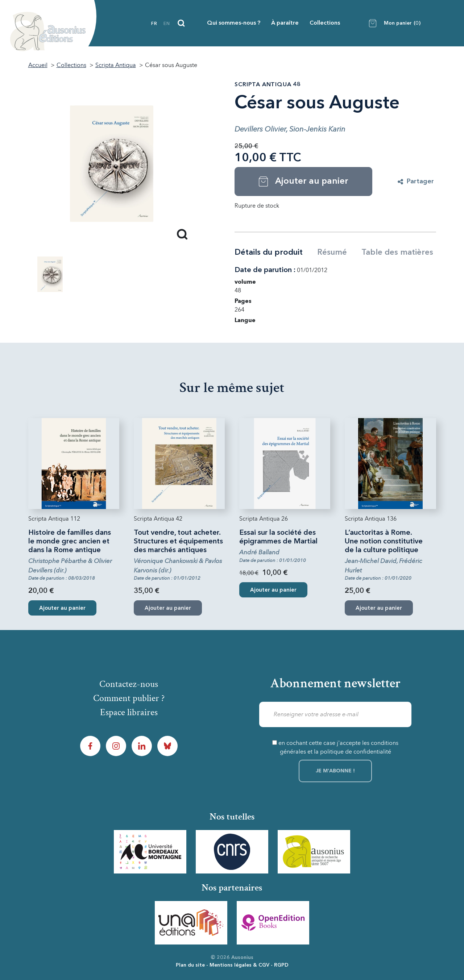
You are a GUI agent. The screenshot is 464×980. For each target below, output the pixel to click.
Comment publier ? (129, 698)
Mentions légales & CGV (239, 965)
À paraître (285, 23)
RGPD (281, 965)
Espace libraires (129, 712)
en (167, 24)
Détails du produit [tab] (269, 253)
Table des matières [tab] (397, 253)
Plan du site (190, 965)
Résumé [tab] (332, 253)
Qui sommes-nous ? (234, 23)
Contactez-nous (129, 684)
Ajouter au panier (62, 608)
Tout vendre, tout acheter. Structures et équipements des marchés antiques (178, 542)
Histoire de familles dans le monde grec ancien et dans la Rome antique (70, 542)
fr (154, 24)
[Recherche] (181, 23)
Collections (325, 23)
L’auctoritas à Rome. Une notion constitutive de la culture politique (384, 542)
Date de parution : (265, 270)
